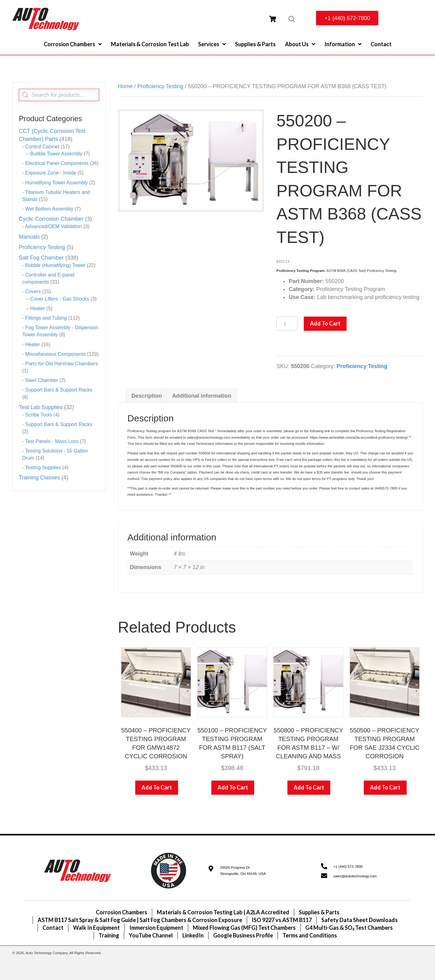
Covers (33, 291)
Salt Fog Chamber (41, 258)
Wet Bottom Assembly (49, 209)
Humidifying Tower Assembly (57, 183)
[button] (347, 18)
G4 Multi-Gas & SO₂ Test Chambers (349, 928)
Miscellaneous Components (56, 354)
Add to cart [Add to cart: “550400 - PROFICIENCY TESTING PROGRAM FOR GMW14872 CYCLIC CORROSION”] (157, 787)
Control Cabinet (42, 147)
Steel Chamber (42, 380)
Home (125, 86)
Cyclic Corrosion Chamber (51, 219)
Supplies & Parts (319, 912)
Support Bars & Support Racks (59, 390)
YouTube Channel (151, 935)
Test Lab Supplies (41, 407)
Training (109, 935)
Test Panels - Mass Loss (52, 441)
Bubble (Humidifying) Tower (55, 265)
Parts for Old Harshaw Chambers (62, 364)
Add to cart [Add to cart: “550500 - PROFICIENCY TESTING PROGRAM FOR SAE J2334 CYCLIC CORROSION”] (385, 787)
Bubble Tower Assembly (56, 154)
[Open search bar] (292, 19)
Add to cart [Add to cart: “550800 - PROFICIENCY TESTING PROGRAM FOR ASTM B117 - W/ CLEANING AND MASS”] (309, 787)
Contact (53, 928)
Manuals (29, 237)
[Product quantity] (287, 324)
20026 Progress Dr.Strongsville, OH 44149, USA (243, 871)
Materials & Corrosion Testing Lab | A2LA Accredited (223, 912)
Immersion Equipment (156, 928)
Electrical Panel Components (57, 163)
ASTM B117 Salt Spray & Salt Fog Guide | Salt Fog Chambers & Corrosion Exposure (140, 920)
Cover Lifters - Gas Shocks (60, 299)
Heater (38, 308)
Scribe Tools (39, 415)
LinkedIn (193, 935)
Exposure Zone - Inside (51, 173)
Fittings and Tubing (46, 318)
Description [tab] (147, 396)
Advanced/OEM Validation (54, 226)
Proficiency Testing (42, 247)
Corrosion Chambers (122, 912)
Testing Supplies (43, 467)
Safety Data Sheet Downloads (360, 920)
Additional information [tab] (202, 396)
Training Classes (39, 478)
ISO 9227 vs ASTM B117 (282, 920)
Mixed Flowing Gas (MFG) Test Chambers (244, 928)
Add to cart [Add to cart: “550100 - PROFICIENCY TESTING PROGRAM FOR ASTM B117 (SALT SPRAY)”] (233, 787)
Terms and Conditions (310, 935)
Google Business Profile (243, 935)
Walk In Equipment (96, 928)
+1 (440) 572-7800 (348, 867)
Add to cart (325, 323)
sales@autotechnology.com (355, 876)
